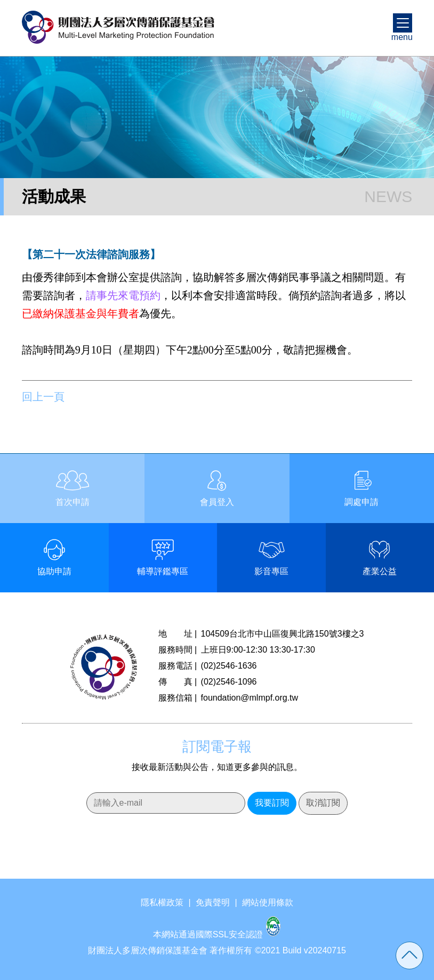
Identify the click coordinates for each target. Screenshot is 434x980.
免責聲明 (213, 902)
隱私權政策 (162, 902)
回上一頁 (43, 397)
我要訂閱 (272, 803)
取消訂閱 (323, 803)
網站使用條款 (268, 902)
